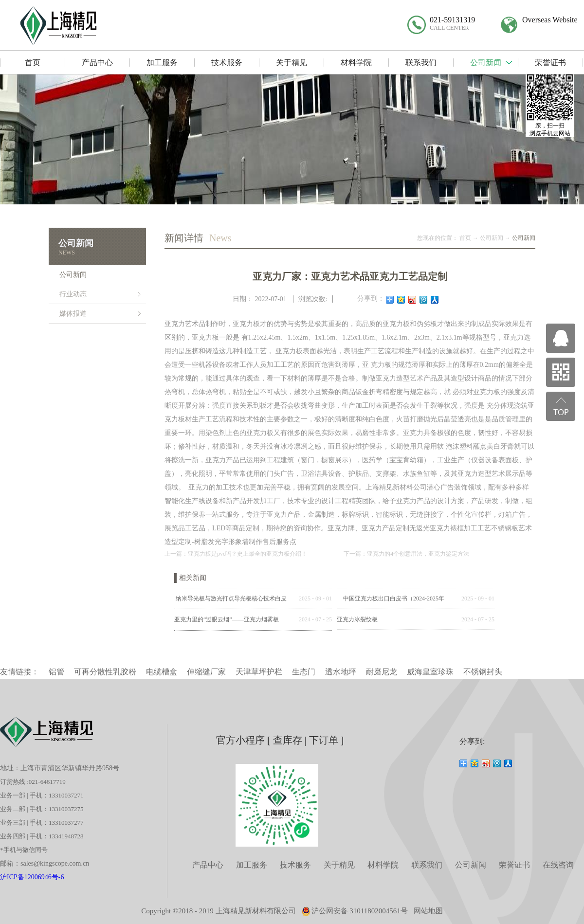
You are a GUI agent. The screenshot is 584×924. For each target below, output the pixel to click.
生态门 (304, 672)
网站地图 (428, 911)
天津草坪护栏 (259, 672)
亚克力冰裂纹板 (357, 619)
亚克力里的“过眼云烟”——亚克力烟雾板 (227, 619)
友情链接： (19, 672)
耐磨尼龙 (382, 672)
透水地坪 (341, 672)
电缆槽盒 (162, 672)
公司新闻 (492, 238)
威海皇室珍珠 (430, 672)
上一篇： (236, 554)
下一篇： (406, 554)
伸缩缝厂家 (206, 672)
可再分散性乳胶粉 (105, 672)
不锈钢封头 (483, 672)
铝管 (56, 672)
